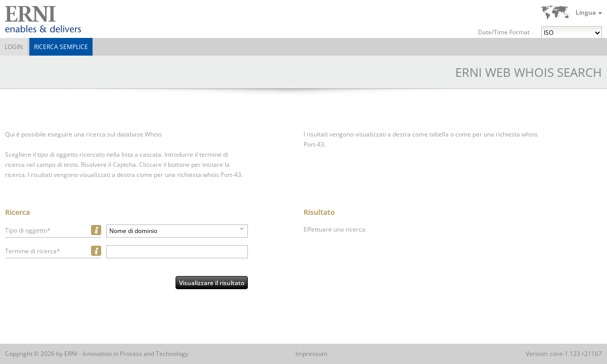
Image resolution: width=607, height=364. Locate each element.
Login (14, 47)
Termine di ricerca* (33, 251)
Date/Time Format (504, 32)
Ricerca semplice (61, 47)
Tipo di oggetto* (28, 230)
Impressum (311, 354)
